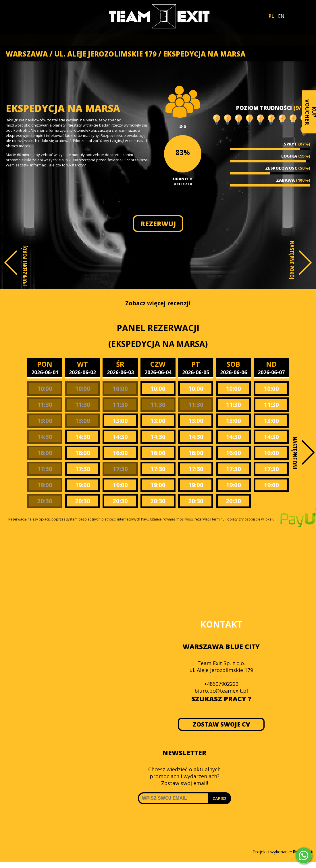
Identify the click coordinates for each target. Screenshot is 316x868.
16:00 (45, 453)
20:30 (45, 501)
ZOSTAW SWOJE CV (221, 724)
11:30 (45, 405)
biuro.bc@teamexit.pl (221, 691)
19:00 (45, 485)
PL (271, 16)
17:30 (45, 469)
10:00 (45, 389)
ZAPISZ (220, 798)
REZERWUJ (158, 224)
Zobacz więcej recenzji (158, 303)
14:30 (45, 437)
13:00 (45, 421)
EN (281, 16)
